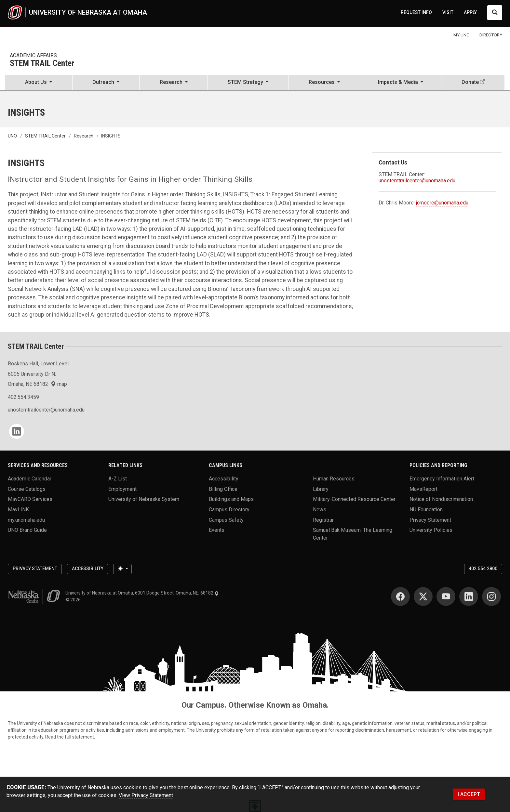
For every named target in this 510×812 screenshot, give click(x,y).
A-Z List (118, 479)
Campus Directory (229, 510)
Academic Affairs (33, 55)
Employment (122, 489)
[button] (39, 83)
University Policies (431, 530)
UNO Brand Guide (27, 530)
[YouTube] (446, 596)
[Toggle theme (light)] (122, 569)
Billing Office (223, 489)
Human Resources (334, 479)
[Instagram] (491, 596)
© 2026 (74, 600)
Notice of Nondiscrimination (441, 499)
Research (84, 136)
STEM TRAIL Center (42, 64)
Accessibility (224, 479)
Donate (470, 82)
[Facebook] (400, 596)
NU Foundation (426, 510)
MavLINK (18, 510)
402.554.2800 (483, 569)
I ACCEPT (469, 794)
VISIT (448, 12)
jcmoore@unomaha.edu (442, 203)
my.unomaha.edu (26, 520)
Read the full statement (70, 737)
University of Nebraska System (144, 499)
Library (321, 489)
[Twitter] (423, 596)
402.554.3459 (23, 397)
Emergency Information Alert (442, 479)
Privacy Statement (430, 520)
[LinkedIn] (17, 431)
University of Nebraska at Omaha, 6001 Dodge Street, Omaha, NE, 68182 (142, 593)
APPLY (470, 12)
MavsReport (423, 489)
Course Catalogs (27, 489)
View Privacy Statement (146, 795)
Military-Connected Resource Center (354, 499)
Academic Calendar (30, 479)
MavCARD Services (30, 499)
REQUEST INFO (416, 12)
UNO (12, 136)
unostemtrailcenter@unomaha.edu (417, 181)
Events (217, 530)
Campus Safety (226, 520)
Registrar (323, 520)
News (320, 510)
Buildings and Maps (231, 499)
